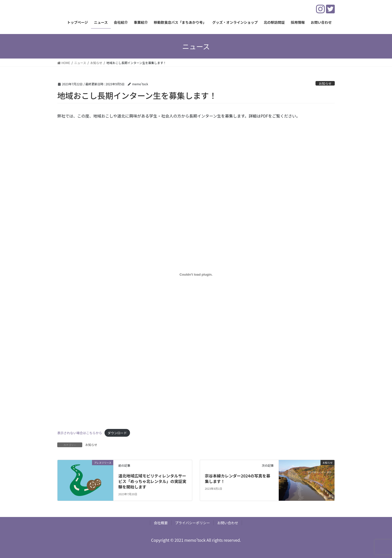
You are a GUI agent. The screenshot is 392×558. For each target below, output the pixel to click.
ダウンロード (117, 433)
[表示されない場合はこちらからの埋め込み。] (196, 275)
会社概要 (161, 523)
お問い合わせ (228, 523)
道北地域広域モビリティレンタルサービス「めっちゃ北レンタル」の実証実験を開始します (152, 481)
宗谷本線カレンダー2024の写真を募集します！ (237, 478)
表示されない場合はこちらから (80, 433)
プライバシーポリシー (192, 523)
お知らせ (325, 83)
